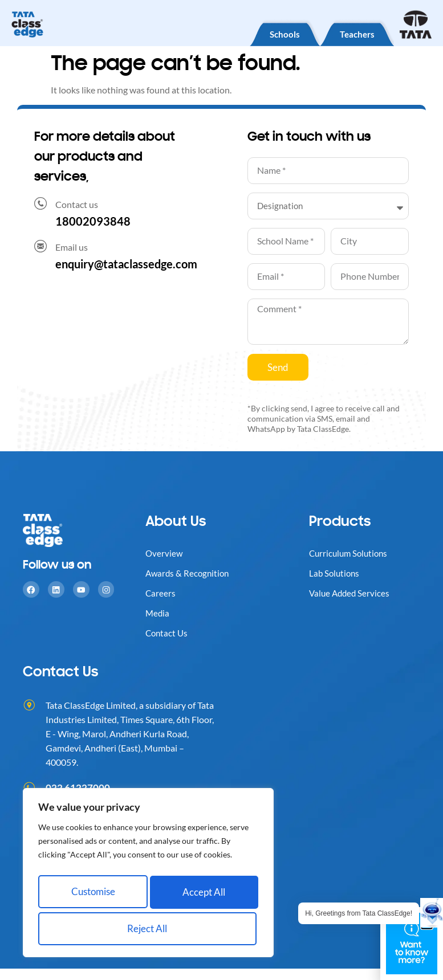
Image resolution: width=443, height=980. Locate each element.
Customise (92, 895)
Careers (161, 593)
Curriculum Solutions (351, 553)
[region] (148, 877)
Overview (164, 553)
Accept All (149, 928)
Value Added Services (351, 593)
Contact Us (168, 633)
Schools (262, 33)
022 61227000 (78, 788)
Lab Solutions (336, 573)
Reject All (202, 895)
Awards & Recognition (189, 573)
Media (158, 613)
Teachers (349, 33)
